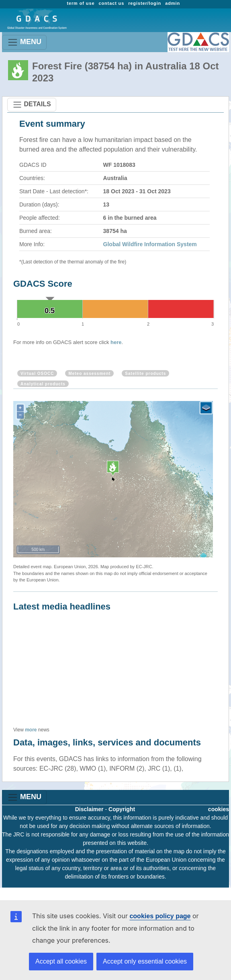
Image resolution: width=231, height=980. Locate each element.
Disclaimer (89, 809)
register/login (145, 3)
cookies (219, 809)
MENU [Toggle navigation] (24, 42)
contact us (111, 3)
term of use (81, 3)
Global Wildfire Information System (150, 244)
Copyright (122, 809)
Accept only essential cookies (145, 961)
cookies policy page (160, 916)
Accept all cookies (61, 961)
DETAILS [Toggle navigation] (32, 105)
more (31, 730)
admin (173, 3)
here (116, 342)
